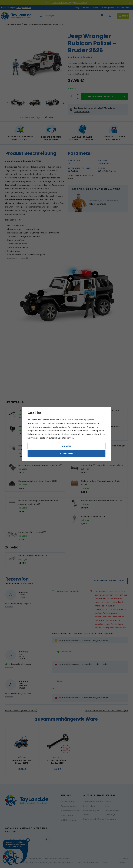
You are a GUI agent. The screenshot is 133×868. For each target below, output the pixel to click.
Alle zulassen (66, 453)
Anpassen (67, 446)
